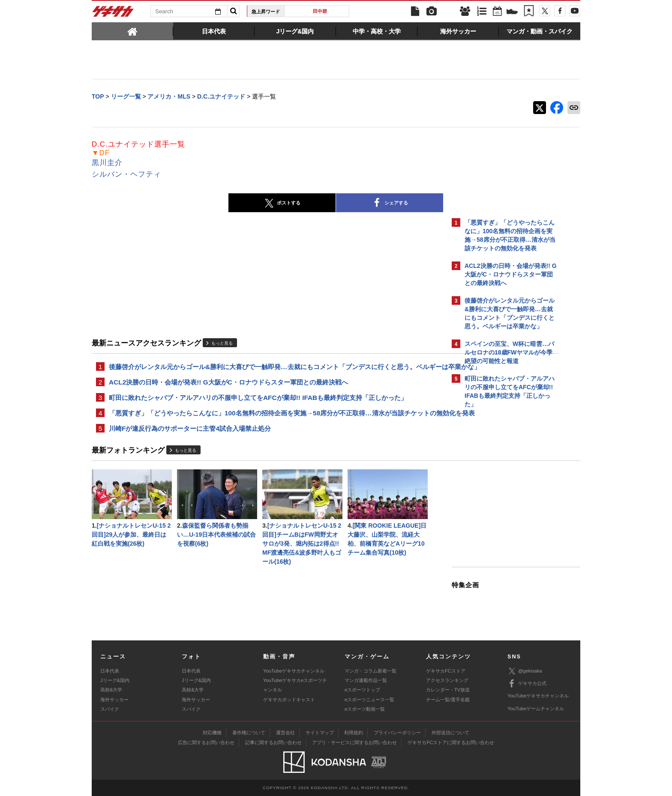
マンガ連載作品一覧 (366, 680)
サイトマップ (320, 733)
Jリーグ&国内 (115, 680)
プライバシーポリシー (397, 733)
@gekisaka (525, 671)
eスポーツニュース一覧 (369, 700)
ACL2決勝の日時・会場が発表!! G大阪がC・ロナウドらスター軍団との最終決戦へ (228, 394)
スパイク (110, 709)
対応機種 (212, 733)
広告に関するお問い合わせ (206, 742)
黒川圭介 (107, 164)
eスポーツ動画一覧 (365, 709)
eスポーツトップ (362, 690)
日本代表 (110, 671)
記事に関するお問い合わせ (273, 742)
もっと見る (222, 344)
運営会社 (285, 733)
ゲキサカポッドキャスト (289, 700)
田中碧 (320, 11)
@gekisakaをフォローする (499, 542)
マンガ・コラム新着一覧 (370, 671)
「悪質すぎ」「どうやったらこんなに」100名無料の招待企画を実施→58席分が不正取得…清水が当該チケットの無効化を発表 (269, 432)
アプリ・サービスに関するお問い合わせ (354, 742)
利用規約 (354, 733)
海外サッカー (114, 700)
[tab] (132, 31)
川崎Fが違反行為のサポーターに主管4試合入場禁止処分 (190, 453)
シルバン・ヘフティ (126, 175)
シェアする (315, 204)
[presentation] (132, 31)
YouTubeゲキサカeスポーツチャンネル (295, 685)
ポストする (207, 204)
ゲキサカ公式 (527, 684)
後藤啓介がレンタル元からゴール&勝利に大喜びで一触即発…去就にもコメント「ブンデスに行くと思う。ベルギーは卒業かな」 (269, 373)
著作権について (249, 733)
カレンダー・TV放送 (448, 690)
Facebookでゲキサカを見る (500, 560)
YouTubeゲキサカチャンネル (294, 671)
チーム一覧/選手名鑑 (448, 700)
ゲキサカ (113, 14)
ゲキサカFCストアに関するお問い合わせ (451, 742)
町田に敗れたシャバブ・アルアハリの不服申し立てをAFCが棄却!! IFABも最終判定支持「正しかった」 (258, 410)
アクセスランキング (447, 680)
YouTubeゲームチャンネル (536, 709)
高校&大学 (111, 690)
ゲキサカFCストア (446, 671)
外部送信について (450, 733)
